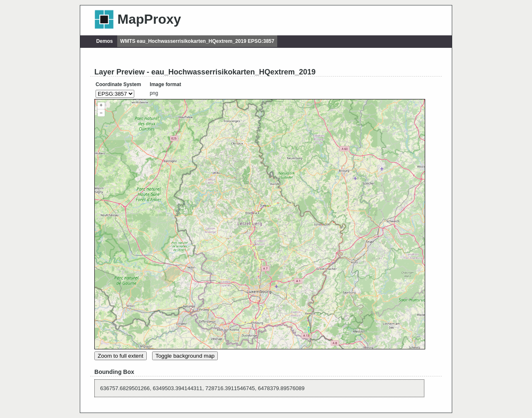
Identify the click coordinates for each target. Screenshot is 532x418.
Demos (104, 41)
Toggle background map (185, 356)
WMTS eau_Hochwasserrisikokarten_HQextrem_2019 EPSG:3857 (197, 41)
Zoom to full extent (121, 356)
